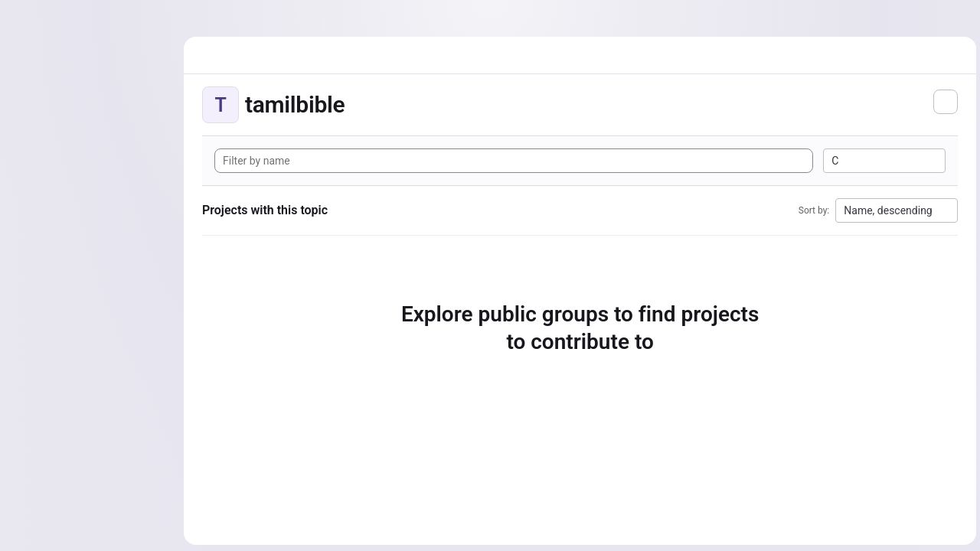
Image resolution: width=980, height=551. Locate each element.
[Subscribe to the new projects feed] (943, 102)
